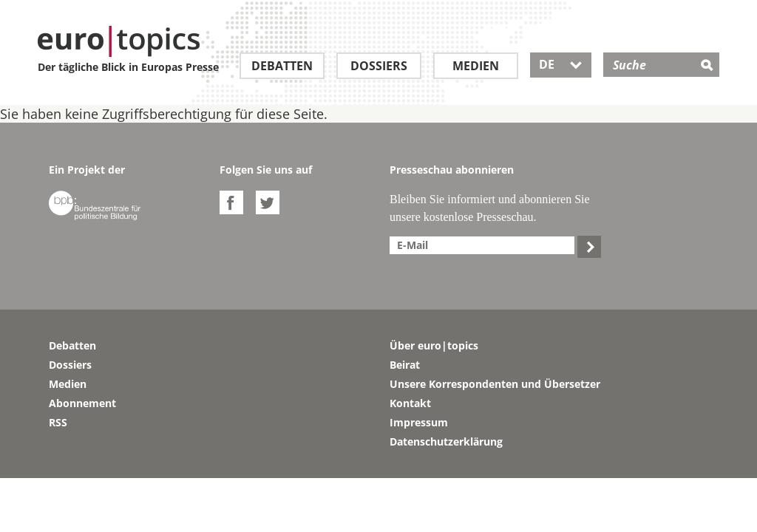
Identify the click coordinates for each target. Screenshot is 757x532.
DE (561, 64)
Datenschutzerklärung (446, 441)
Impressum (419, 422)
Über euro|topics (434, 345)
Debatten (282, 66)
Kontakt (410, 403)
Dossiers (379, 66)
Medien (476, 66)
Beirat (405, 365)
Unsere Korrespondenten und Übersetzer (495, 384)
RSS (58, 422)
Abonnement (82, 403)
